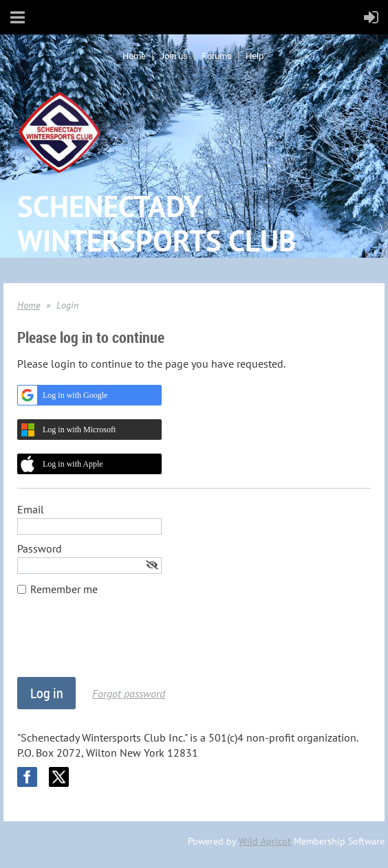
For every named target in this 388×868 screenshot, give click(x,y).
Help (255, 56)
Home (134, 56)
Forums (217, 56)
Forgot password (129, 693)
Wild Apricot (265, 841)
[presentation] (122, 643)
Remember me (64, 589)
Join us (174, 56)
